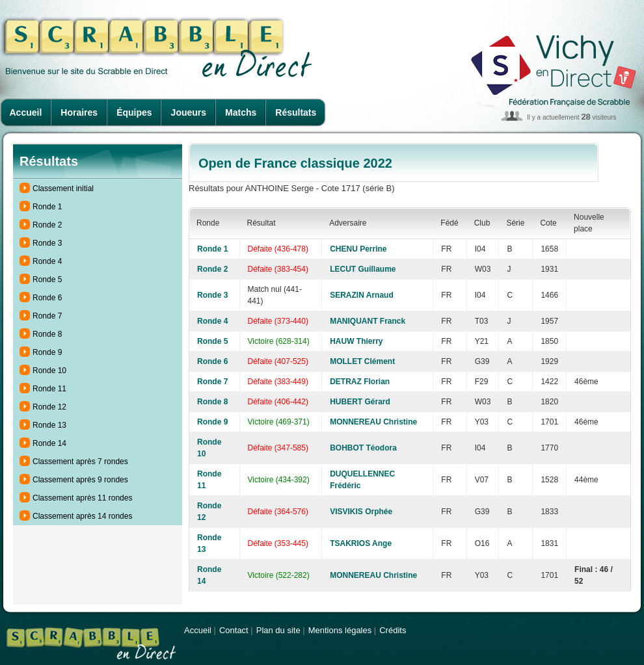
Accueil (26, 112)
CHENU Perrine (358, 249)
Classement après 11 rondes (82, 498)
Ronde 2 (47, 225)
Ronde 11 (49, 389)
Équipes (134, 112)
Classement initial (63, 189)
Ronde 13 (49, 425)
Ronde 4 (47, 261)
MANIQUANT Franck (368, 321)
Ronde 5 (47, 280)
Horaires (79, 112)
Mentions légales (340, 630)
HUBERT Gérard (360, 402)
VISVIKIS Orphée (361, 512)
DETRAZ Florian (360, 382)
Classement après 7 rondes (80, 462)
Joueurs (189, 112)
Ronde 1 (47, 207)
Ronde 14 (49, 443)
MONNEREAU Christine (373, 422)
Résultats (296, 112)
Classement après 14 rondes (82, 516)
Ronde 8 (47, 334)
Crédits (393, 630)
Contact (234, 630)
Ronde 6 (47, 298)
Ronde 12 (49, 407)
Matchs (241, 112)
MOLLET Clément (362, 361)
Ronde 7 (47, 316)
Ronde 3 (47, 243)
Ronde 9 (47, 352)
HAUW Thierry (356, 341)
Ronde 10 (49, 371)
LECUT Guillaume (363, 269)
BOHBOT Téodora (363, 448)
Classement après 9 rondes (80, 480)
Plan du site (278, 630)
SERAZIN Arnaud (362, 295)
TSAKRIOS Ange (361, 543)
